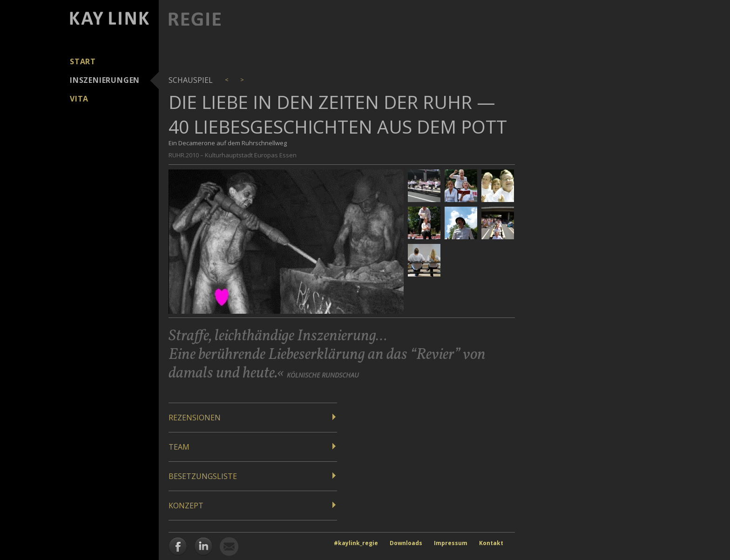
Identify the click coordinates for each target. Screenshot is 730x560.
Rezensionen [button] (195, 418)
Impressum (451, 543)
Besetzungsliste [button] (203, 476)
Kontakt (491, 543)
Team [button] (179, 447)
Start (83, 61)
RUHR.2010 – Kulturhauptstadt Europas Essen (233, 155)
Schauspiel (191, 80)
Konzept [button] (186, 506)
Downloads (406, 543)
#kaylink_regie (356, 543)
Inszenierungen (105, 80)
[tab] (253, 417)
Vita (79, 99)
